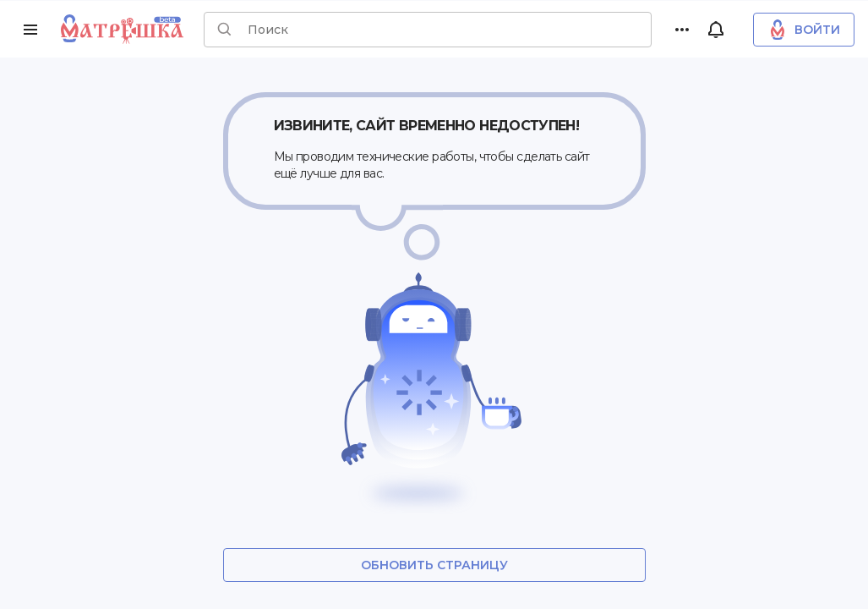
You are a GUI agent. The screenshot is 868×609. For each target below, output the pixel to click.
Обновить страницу (434, 565)
